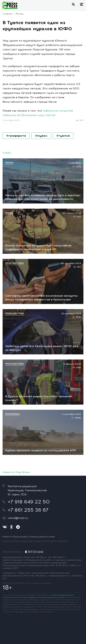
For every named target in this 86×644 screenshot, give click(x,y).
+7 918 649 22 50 (29, 502)
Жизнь (19, 14)
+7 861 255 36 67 (28, 510)
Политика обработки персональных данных (41, 597)
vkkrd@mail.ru (18, 518)
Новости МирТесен (16, 472)
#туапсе (63, 136)
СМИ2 (7, 153)
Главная (7, 14)
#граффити (16, 136)
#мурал (41, 136)
